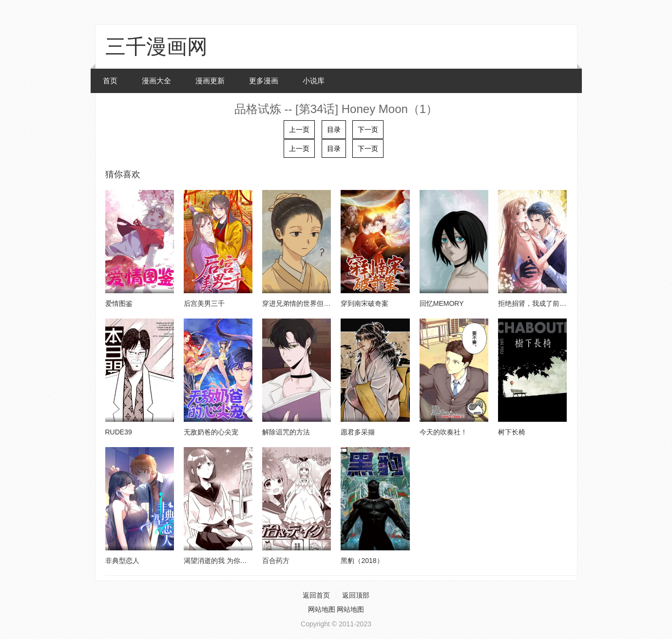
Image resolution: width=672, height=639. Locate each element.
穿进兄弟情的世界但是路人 (303, 303)
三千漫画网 (156, 47)
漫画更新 (210, 81)
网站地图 (322, 609)
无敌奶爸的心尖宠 (211, 432)
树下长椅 (512, 432)
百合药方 (276, 561)
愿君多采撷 (358, 432)
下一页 (368, 130)
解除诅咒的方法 (286, 432)
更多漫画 (264, 81)
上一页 (299, 130)
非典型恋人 (122, 561)
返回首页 (316, 595)
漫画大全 (156, 81)
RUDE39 (119, 432)
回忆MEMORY (442, 303)
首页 (110, 81)
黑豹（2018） (362, 561)
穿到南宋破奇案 (365, 303)
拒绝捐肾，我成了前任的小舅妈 (546, 303)
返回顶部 (356, 595)
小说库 (314, 81)
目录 (334, 130)
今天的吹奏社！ (443, 432)
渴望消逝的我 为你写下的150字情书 (238, 561)
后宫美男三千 (204, 303)
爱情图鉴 (119, 303)
